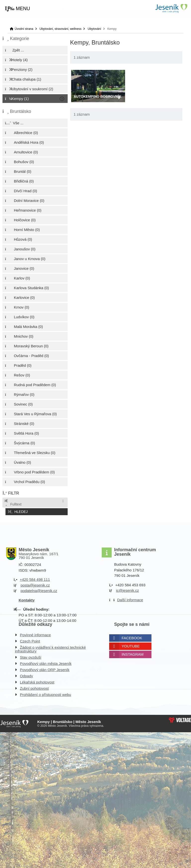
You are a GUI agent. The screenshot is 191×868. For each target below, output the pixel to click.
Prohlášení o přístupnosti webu (46, 694)
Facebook (132, 637)
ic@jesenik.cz (128, 589)
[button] (18, 9)
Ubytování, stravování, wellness (61, 29)
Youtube (131, 645)
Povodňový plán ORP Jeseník (45, 669)
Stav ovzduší (31, 656)
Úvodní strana (171, 8)
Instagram (133, 653)
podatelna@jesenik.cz (39, 590)
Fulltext (13, 503)
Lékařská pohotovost (37, 681)
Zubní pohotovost (34, 687)
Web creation (180, 719)
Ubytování (94, 29)
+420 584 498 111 (35, 578)
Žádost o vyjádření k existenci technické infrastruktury (50, 648)
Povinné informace (35, 634)
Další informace (130, 599)
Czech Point (30, 640)
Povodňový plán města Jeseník (46, 662)
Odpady (26, 675)
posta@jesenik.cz (35, 584)
